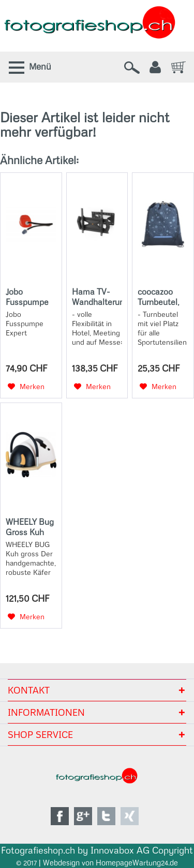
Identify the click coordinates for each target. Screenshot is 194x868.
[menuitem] (28, 67)
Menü (40, 67)
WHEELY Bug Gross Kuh (30, 527)
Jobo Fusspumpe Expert (27, 297)
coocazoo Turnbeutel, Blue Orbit (159, 297)
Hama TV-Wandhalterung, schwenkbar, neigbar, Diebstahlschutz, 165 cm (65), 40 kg (97, 297)
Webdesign (61, 863)
